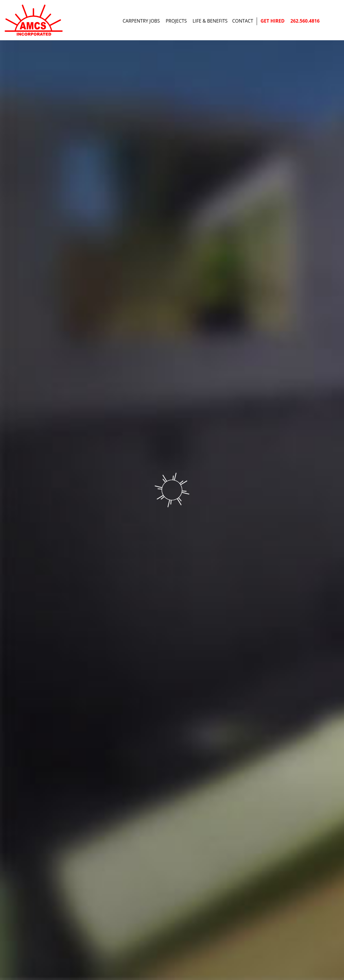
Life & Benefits (210, 21)
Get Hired (273, 21)
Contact (243, 21)
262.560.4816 (305, 21)
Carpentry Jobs (141, 21)
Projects (176, 21)
